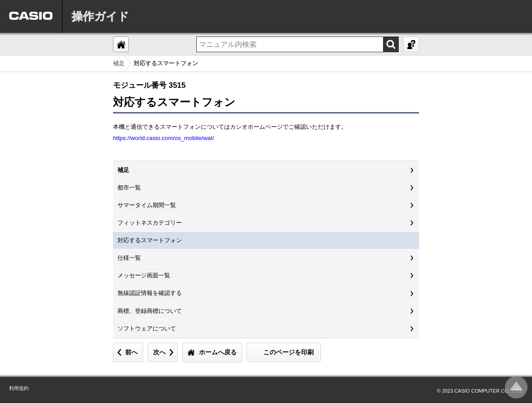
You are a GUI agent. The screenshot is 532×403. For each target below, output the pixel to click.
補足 (119, 63)
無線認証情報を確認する (150, 293)
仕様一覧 (129, 258)
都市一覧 (129, 188)
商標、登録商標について (150, 311)
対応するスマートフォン (150, 240)
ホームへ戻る (218, 352)
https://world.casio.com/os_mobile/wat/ (163, 138)
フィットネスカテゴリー (150, 223)
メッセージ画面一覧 (144, 275)
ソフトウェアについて (147, 328)
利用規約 (19, 388)
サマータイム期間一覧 (147, 205)
